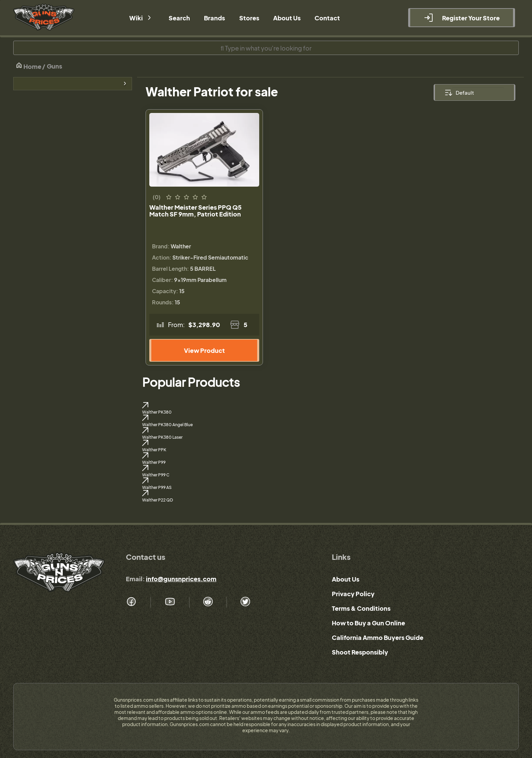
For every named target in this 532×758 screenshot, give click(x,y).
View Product (204, 350)
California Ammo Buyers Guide (378, 637)
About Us (346, 579)
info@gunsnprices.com (181, 579)
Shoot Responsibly (360, 652)
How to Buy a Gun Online (368, 623)
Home (28, 66)
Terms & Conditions (361, 608)
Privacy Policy (353, 594)
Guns (54, 66)
